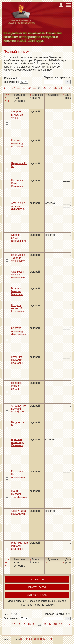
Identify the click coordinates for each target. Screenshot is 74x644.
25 (55, 88)
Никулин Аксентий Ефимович (18, 308)
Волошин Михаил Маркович (17, 292)
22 (40, 88)
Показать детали (37, 587)
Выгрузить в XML (37, 595)
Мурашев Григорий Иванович (17, 360)
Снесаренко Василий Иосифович (18, 409)
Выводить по (12, 82)
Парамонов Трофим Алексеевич (18, 258)
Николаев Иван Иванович (17, 183)
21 (34, 88)
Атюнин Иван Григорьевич (19, 512)
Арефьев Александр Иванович (18, 442)
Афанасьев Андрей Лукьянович (18, 206)
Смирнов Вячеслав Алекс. (17, 115)
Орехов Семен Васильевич (18, 238)
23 (45, 88)
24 (50, 88)
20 (29, 88)
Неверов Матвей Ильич (16, 386)
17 (14, 88)
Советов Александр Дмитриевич (19, 331)
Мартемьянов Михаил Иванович (19, 546)
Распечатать (37, 579)
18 (19, 88)
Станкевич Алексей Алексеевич (18, 275)
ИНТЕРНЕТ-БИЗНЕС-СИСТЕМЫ (37, 639)
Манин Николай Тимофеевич (19, 494)
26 (61, 88)
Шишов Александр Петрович (18, 144)
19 (24, 88)
